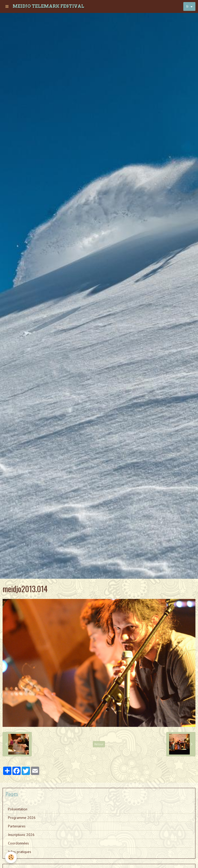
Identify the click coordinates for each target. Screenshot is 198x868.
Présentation (18, 809)
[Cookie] (11, 857)
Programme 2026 (22, 818)
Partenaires (17, 826)
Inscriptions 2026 (21, 835)
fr (187, 6)
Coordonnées (18, 843)
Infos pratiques (20, 852)
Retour (99, 744)
